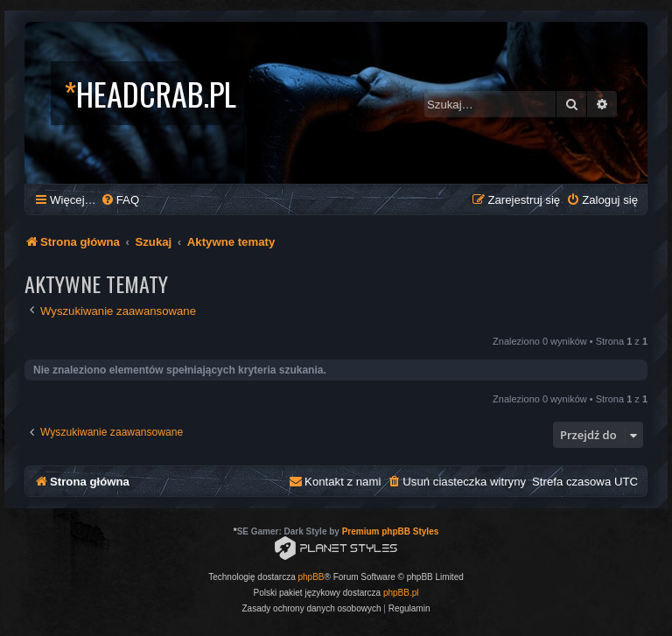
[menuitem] (120, 200)
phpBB (311, 577)
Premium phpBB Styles (391, 531)
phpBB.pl (401, 593)
